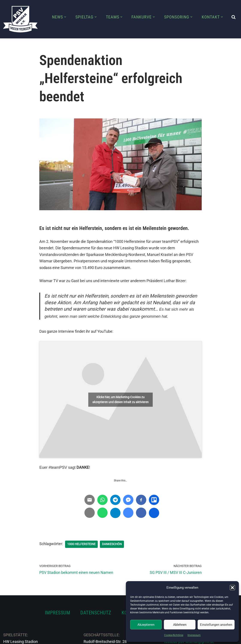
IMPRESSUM (58, 613)
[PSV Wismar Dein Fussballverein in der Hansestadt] (20, 19)
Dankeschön (112, 544)
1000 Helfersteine (81, 544)
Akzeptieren (146, 625)
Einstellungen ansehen (216, 625)
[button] (232, 588)
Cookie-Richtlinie (174, 635)
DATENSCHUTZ (96, 613)
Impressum (194, 635)
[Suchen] (233, 17)
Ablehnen (180, 625)
